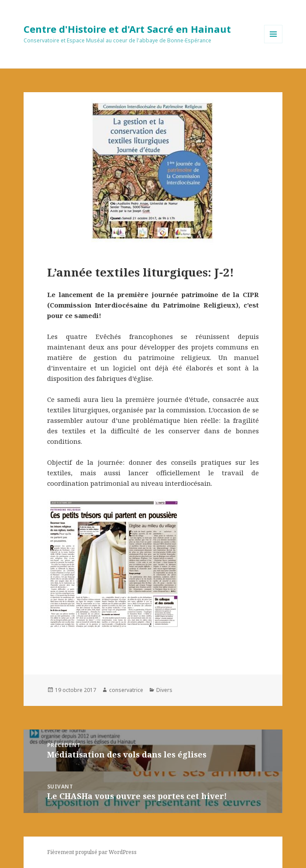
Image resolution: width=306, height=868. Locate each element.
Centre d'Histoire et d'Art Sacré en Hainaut (127, 29)
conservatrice (126, 690)
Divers (164, 690)
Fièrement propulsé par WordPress (92, 852)
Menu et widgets (273, 43)
